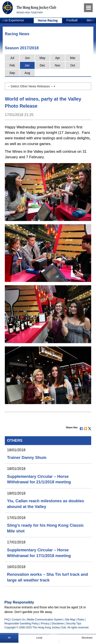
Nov (58, 65)
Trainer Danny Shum (27, 457)
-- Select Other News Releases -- (31, 86)
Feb (12, 65)
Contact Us (18, 620)
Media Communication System (45, 620)
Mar (73, 58)
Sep (12, 73)
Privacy (45, 624)
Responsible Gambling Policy (21, 624)
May (42, 58)
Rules (81, 620)
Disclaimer (58, 624)
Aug (27, 73)
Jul (12, 58)
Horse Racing (48, 20)
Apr (58, 58)
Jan (27, 65)
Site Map (70, 620)
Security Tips (74, 624)
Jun (27, 58)
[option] (48, 20)
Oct (73, 65)
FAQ (7, 620)
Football (72, 20)
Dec (42, 65)
